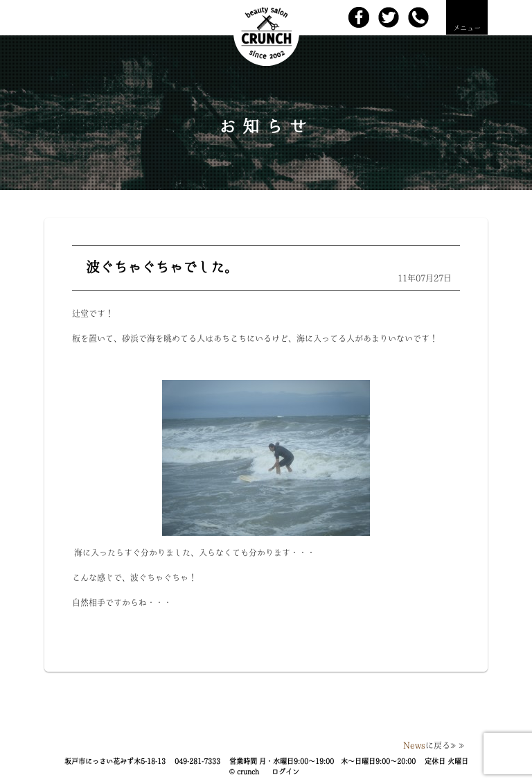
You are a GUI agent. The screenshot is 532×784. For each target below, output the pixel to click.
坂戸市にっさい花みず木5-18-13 (115, 761)
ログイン (285, 772)
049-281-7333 (197, 761)
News (414, 745)
